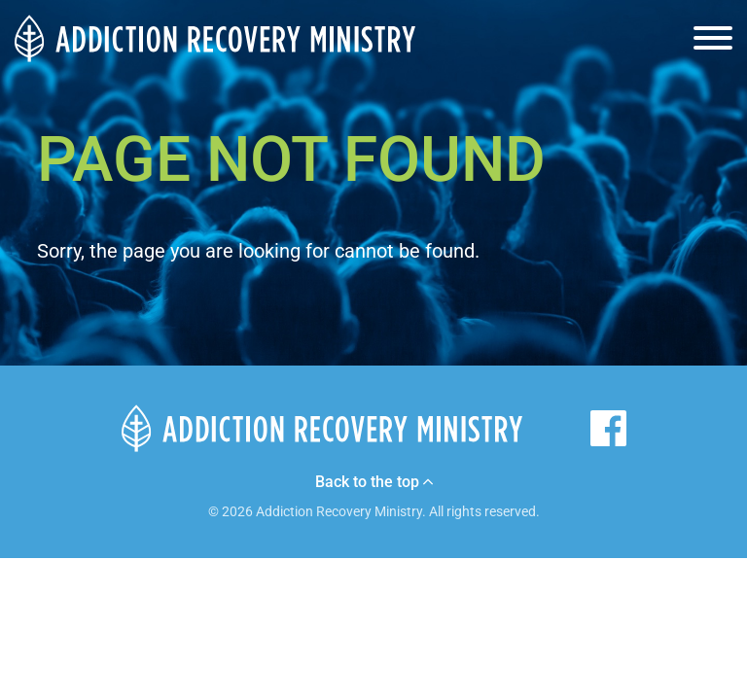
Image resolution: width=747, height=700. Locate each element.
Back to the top (374, 482)
